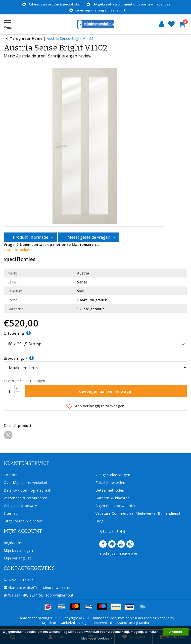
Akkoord (176, 632)
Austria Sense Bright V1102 (70, 38)
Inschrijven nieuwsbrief (119, 553)
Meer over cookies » (97, 639)
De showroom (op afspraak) (29, 490)
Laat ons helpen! (18, 250)
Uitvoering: (19, 358)
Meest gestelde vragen (90, 237)
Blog (99, 521)
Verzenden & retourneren (25, 498)
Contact (10, 475)
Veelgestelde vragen (113, 475)
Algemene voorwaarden (116, 506)
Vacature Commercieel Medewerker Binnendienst (138, 513)
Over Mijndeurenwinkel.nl (25, 483)
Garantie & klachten (113, 498)
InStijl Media (139, 623)
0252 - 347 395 (19, 580)
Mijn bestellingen (18, 550)
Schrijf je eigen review (70, 56)
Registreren (14, 543)
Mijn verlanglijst (17, 558)
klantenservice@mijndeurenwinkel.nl (37, 587)
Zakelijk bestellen (110, 483)
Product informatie (31, 237)
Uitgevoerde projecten (23, 521)
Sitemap (11, 513)
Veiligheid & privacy (20, 506)
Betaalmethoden (110, 490)
